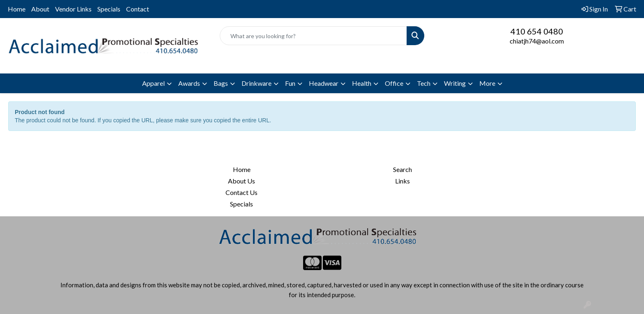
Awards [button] (189, 83)
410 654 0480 (537, 31)
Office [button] (394, 83)
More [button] (487, 83)
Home (17, 9)
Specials (109, 9)
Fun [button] (290, 83)
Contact (138, 9)
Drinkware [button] (256, 83)
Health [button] (362, 83)
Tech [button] (424, 83)
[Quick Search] (314, 36)
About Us (241, 181)
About (40, 9)
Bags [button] (221, 83)
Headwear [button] (324, 83)
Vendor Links (73, 9)
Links (402, 181)
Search (402, 169)
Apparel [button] (153, 83)
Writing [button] (455, 83)
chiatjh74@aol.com (537, 41)
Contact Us (241, 192)
